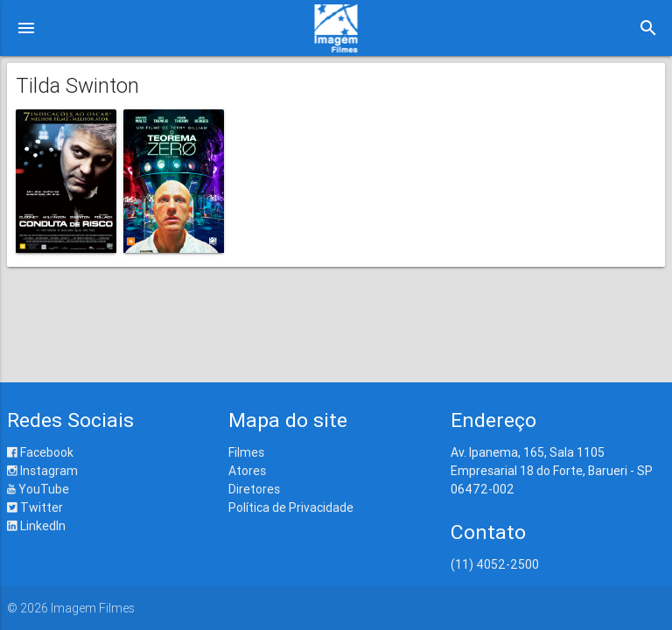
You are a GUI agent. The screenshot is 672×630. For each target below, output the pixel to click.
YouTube (38, 489)
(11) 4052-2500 (495, 564)
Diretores (254, 489)
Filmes (246, 452)
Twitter (35, 507)
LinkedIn (36, 526)
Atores (247, 471)
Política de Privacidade (291, 507)
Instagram (42, 471)
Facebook (40, 452)
